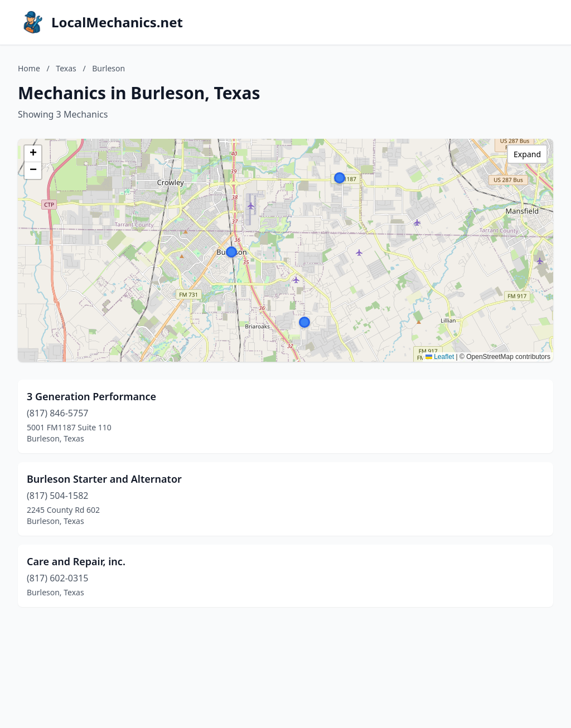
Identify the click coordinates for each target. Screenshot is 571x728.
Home (29, 68)
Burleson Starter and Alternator (104, 479)
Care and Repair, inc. (76, 561)
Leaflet (440, 357)
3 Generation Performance (91, 396)
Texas (66, 68)
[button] (340, 178)
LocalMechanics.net (117, 22)
